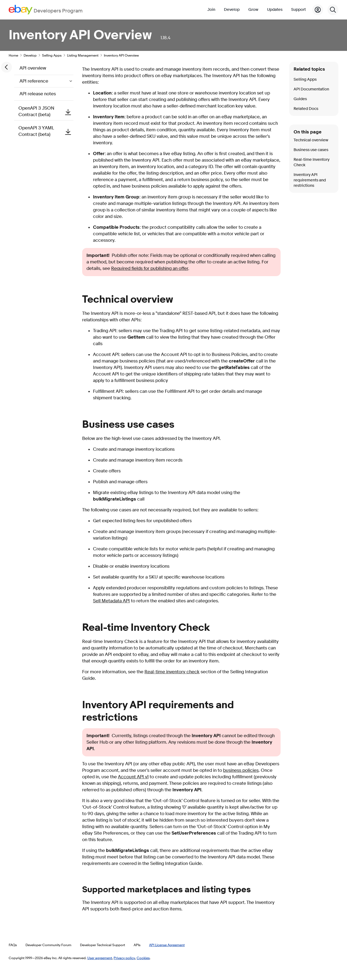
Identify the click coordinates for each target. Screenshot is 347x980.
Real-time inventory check (172, 672)
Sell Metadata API (111, 601)
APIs (137, 945)
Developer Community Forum (48, 945)
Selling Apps (52, 55)
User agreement (100, 958)
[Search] (333, 10)
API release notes (38, 94)
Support (298, 10)
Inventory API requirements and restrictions (310, 180)
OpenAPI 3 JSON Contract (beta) (46, 111)
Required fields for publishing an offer (150, 268)
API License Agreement (167, 945)
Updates (275, 10)
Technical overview (311, 140)
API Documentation (311, 89)
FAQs (13, 945)
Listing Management (83, 55)
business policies (241, 770)
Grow (253, 10)
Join (211, 10)
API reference (34, 81)
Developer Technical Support (102, 945)
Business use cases (311, 150)
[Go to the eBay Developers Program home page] (46, 10)
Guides (300, 99)
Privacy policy (124, 958)
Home (13, 55)
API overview (33, 68)
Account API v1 (133, 777)
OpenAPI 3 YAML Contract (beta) (46, 131)
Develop (232, 10)
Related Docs (306, 109)
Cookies (143, 958)
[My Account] (318, 10)
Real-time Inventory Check (311, 162)
